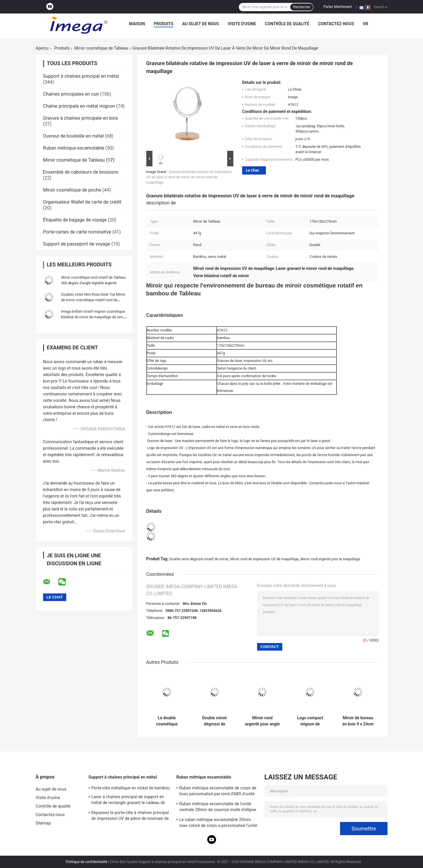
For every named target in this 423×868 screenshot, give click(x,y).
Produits (163, 24)
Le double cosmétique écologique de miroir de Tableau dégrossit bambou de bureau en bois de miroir (167, 721)
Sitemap (43, 823)
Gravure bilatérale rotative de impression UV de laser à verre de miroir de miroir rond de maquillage (189, 177)
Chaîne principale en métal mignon (79, 106)
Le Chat (252, 170)
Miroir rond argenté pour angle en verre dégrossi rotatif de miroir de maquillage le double (263, 721)
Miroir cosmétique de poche (72, 190)
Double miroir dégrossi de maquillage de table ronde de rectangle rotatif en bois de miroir (215, 721)
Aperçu (42, 48)
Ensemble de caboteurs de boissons (81, 172)
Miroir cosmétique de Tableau (101, 48)
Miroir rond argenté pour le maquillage (330, 559)
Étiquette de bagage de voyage (75, 220)
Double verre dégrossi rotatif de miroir (199, 559)
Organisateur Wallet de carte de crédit (82, 202)
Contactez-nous (336, 24)
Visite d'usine (242, 24)
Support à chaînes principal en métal (81, 76)
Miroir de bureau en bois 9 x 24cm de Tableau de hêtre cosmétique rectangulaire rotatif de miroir (358, 721)
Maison (137, 24)
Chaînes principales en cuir (71, 94)
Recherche (302, 7)
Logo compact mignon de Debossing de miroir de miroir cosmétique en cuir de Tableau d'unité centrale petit (310, 721)
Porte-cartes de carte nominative (77, 232)
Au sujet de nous (200, 24)
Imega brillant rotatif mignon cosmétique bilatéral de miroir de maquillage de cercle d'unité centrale (94, 317)
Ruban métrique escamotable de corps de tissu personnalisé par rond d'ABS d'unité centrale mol (218, 792)
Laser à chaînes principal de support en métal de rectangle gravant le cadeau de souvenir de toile (128, 801)
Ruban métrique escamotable (74, 148)
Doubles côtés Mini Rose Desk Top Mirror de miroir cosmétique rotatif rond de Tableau (94, 300)
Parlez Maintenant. (338, 7)
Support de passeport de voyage (77, 244)
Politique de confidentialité (87, 862)
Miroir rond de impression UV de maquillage (265, 559)
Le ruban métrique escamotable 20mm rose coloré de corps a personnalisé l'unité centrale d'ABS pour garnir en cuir (218, 823)
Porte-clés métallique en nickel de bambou (131, 788)
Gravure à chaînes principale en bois (81, 118)
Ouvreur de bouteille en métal (73, 136)
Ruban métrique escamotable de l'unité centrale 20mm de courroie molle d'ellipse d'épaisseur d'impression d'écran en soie (218, 808)
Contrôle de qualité (287, 24)
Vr (366, 24)
